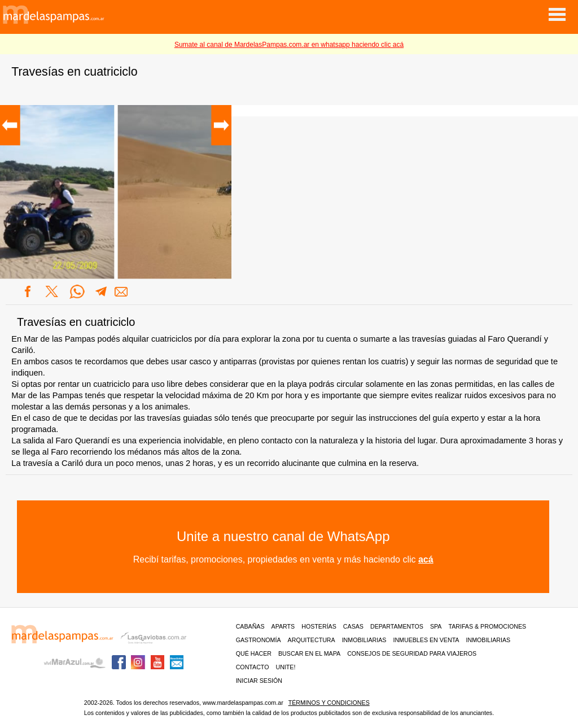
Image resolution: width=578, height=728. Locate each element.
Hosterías (319, 626)
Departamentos (397, 626)
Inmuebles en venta (426, 640)
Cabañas (250, 626)
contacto (253, 667)
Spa (436, 626)
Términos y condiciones (329, 703)
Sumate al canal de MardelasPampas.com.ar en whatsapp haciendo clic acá (289, 45)
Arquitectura (312, 640)
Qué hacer (254, 653)
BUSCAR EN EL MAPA (309, 653)
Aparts (283, 626)
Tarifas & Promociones (487, 626)
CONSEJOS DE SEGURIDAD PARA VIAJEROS (412, 653)
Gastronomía (259, 640)
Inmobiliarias (364, 640)
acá (426, 559)
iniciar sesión (259, 681)
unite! (285, 667)
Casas (353, 626)
